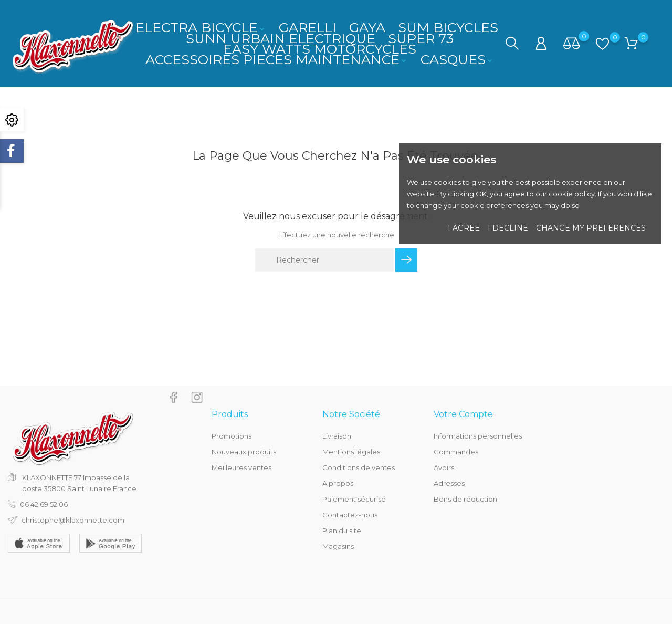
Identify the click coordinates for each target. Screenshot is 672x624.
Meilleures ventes (241, 467)
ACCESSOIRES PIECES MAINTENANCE (277, 59)
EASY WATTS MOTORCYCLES (320, 49)
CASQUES (457, 59)
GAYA (367, 27)
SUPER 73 (421, 38)
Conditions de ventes (359, 467)
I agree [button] (464, 228)
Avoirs (444, 467)
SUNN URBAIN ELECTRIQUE (281, 38)
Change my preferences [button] (591, 228)
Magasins (338, 546)
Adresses (449, 483)
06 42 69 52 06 (44, 504)
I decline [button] (508, 228)
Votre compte (463, 414)
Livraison (337, 436)
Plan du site (342, 531)
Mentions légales (351, 452)
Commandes (456, 452)
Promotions (232, 436)
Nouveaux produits (244, 452)
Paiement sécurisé (354, 499)
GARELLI (308, 27)
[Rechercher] (324, 260)
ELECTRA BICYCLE (201, 27)
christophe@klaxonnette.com (73, 520)
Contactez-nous (350, 515)
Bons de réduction (465, 499)
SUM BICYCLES (448, 27)
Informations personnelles (478, 436)
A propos (338, 483)
